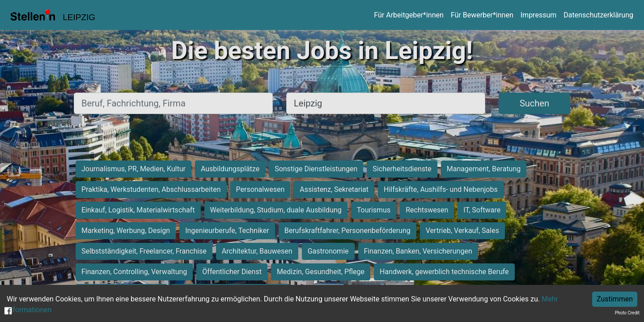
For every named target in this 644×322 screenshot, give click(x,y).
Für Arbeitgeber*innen (409, 15)
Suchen (534, 103)
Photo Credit (627, 313)
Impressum (539, 15)
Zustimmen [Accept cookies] (615, 299)
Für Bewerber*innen (482, 15)
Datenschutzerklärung (598, 15)
